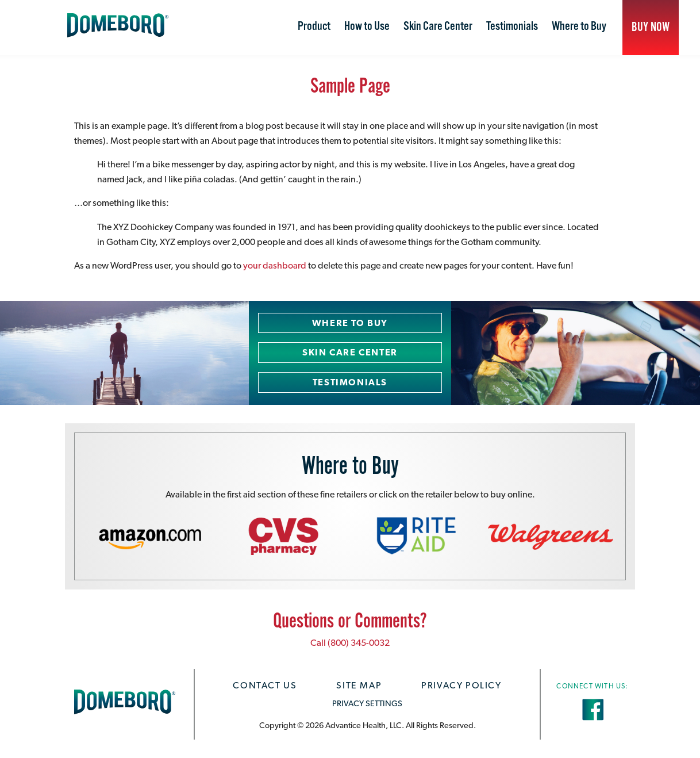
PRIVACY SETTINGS (367, 703)
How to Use (367, 26)
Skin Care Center (438, 26)
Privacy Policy (461, 685)
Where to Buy (579, 26)
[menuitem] (314, 28)
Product (314, 26)
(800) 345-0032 (359, 643)
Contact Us (265, 685)
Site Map (359, 685)
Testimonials (512, 26)
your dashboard (275, 265)
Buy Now (651, 27)
